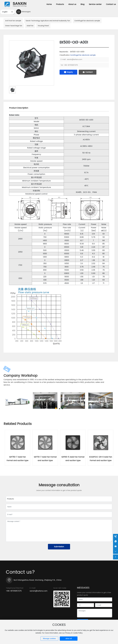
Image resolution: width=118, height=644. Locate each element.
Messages (26, 12)
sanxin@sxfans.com (74, 59)
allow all (69, 639)
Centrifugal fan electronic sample (83, 55)
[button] (56, 408)
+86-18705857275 (71, 65)
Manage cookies (49, 639)
